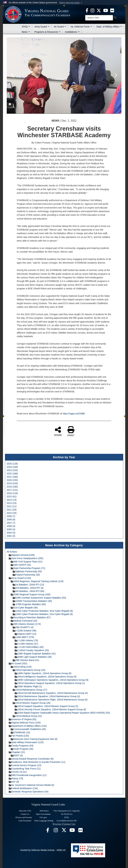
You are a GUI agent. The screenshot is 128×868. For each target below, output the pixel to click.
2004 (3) (11, 533)
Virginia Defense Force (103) (25, 723)
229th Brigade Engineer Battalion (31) (35, 654)
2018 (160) (12, 487)
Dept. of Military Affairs (109, 27)
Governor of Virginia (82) (23, 719)
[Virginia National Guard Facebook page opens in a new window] (87, 10)
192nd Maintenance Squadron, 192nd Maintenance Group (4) (47, 696)
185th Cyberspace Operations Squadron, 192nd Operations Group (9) (52, 680)
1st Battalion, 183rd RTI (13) (28, 585)
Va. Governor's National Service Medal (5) (31, 785)
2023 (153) (12, 470)
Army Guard (42, 27)
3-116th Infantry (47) (26, 644)
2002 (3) (11, 536)
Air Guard (60, 27)
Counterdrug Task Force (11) (25, 769)
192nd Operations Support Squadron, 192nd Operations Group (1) (50, 683)
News (26, 32)
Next (116, 75)
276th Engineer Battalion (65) (29, 604)
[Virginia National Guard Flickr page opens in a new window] (112, 10)
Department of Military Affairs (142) (28, 726)
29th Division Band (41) (26, 660)
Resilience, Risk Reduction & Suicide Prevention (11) (37, 762)
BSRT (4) (17, 755)
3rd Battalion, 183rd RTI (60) (29, 591)
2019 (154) (12, 483)
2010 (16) (12, 513)
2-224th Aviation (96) (25, 631)
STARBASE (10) (20, 732)
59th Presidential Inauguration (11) (28, 775)
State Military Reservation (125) (26, 742)
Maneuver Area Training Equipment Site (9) (34, 739)
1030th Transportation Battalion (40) (32, 601)
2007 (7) (11, 523)
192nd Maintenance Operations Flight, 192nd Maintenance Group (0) (51, 700)
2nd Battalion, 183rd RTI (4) (28, 588)
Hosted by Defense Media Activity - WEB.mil (43, 850)
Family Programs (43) (21, 746)
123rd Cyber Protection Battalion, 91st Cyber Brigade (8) (43, 611)
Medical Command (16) (24, 621)
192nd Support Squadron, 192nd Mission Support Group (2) (46, 706)
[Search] (99, 18)
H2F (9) (14, 782)
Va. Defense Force (81, 27)
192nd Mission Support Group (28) (32, 703)
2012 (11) (12, 506)
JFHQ (26, 27)
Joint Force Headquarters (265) (26, 558)
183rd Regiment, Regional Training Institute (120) (37, 581)
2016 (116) (12, 493)
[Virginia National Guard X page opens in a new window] (99, 10)
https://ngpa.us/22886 (74, 414)
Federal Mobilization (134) (23, 788)
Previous (12, 75)
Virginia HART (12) (26, 634)
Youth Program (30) (22, 749)
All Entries (12, 552)
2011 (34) (12, 510)
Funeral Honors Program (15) (25, 765)
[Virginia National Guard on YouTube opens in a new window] (106, 10)
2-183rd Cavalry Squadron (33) (32, 650)
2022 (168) (12, 474)
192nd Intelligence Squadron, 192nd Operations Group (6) (46, 677)
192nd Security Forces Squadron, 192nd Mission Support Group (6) (50, 709)
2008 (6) (11, 520)
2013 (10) (12, 503)
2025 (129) (12, 464)
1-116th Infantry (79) (26, 640)
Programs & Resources (48, 32)
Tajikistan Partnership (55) (27, 571)
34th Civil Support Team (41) (27, 562)
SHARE (58, 431)
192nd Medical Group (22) (27, 716)
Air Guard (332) (18, 663)
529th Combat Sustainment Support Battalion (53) (39, 598)
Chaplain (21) (17, 752)
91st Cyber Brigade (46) (24, 608)
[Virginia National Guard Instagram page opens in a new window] (92, 10)
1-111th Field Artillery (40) (29, 647)
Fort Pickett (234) (19, 736)
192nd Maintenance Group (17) (30, 690)
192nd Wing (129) (21, 667)
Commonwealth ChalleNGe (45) (28, 729)
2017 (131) (12, 490)
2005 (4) (11, 529)
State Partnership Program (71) (28, 568)
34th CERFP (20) (21, 565)
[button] (71, 3)
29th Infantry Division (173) (26, 624)
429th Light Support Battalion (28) (33, 657)
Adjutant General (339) (22, 555)
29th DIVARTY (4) (23, 627)
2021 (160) (12, 477)
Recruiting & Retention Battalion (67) (31, 617)
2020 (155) (12, 480)
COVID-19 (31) (18, 772)
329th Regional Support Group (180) (31, 594)
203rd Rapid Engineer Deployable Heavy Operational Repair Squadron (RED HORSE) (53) (62, 713)
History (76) (16, 778)
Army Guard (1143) (20, 578)
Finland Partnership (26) (26, 575)
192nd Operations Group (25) (29, 670)
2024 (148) (12, 467)
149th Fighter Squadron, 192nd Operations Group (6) (43, 673)
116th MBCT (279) (23, 637)
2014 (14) (12, 500)
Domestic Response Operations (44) (29, 792)
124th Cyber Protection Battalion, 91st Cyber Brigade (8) (43, 614)
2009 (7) (11, 516)
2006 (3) (11, 526)
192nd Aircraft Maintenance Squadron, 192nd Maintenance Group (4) (51, 693)
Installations (72, 32)
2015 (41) (12, 497)
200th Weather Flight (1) (28, 686)
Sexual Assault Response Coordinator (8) (31, 759)
